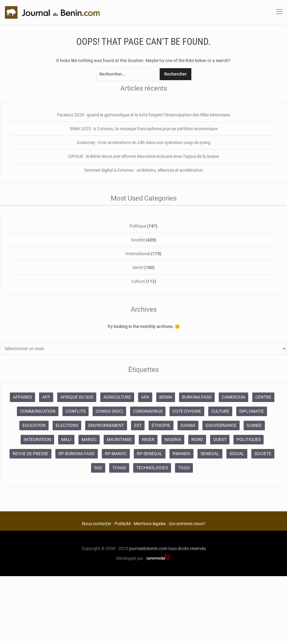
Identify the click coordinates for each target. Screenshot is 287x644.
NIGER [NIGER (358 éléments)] (148, 439)
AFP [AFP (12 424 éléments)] (46, 397)
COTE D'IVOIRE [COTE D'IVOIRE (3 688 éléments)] (187, 411)
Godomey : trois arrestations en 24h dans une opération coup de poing (144, 142)
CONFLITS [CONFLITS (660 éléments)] (76, 411)
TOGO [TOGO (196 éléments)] (184, 468)
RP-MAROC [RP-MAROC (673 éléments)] (116, 454)
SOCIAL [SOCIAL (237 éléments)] (237, 454)
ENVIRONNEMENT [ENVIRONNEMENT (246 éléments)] (106, 425)
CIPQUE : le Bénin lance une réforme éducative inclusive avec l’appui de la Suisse (144, 156)
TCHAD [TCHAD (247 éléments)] (119, 468)
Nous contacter (97, 524)
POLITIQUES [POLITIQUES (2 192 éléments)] (249, 439)
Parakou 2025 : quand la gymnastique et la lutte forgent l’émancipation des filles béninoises (143, 115)
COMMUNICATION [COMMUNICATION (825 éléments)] (38, 411)
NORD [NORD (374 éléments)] (197, 439)
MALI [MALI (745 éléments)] (66, 439)
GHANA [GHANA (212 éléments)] (188, 425)
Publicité (123, 524)
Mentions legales (150, 524)
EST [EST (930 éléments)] (138, 425)
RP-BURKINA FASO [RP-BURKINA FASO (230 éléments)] (77, 454)
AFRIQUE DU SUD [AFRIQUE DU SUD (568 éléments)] (77, 397)
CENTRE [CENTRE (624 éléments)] (263, 397)
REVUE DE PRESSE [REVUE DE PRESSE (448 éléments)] (30, 454)
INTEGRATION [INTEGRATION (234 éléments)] (37, 439)
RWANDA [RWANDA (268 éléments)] (181, 454)
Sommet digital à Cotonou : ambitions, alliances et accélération (144, 170)
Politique (138, 226)
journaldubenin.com (148, 548)
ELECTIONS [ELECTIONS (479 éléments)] (67, 425)
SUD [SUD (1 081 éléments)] (98, 468)
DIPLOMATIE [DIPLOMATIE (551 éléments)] (252, 411)
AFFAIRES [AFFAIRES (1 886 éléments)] (22, 397)
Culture (138, 281)
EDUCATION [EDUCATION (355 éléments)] (34, 425)
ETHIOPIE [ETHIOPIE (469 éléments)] (161, 425)
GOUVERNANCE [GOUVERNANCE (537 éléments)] (221, 425)
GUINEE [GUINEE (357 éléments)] (254, 425)
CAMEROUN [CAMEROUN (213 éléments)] (233, 397)
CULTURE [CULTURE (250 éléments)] (220, 411)
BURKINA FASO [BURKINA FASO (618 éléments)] (197, 397)
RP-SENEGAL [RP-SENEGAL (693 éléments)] (150, 454)
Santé (138, 267)
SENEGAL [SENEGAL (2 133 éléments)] (210, 454)
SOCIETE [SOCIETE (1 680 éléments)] (263, 454)
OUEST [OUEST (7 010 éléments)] (220, 439)
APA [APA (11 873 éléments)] (145, 397)
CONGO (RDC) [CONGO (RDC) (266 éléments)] (109, 411)
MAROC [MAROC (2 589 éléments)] (89, 439)
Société (138, 240)
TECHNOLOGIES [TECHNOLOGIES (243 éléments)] (152, 468)
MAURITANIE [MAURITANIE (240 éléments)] (119, 439)
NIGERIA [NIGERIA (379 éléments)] (173, 439)
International (138, 254)
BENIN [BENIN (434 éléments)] (166, 397)
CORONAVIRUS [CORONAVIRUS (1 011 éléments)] (148, 411)
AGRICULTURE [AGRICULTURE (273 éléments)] (117, 397)
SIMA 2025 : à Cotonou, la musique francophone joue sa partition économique (144, 129)
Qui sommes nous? (187, 524)
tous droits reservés (187, 548)
